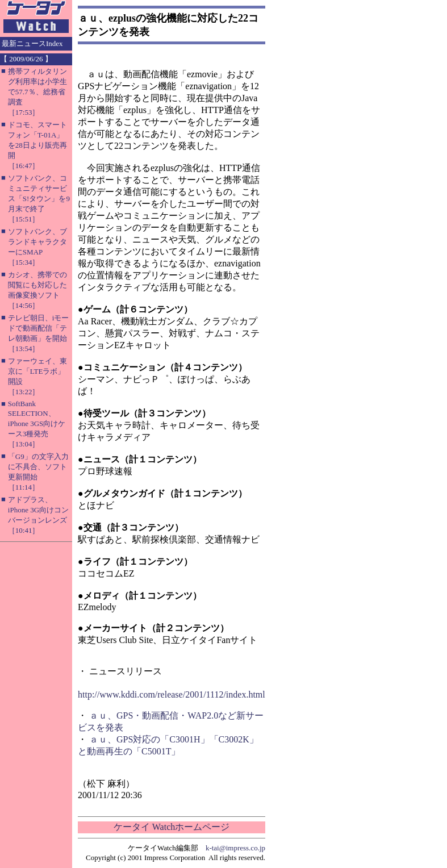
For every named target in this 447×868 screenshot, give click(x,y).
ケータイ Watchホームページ (172, 827)
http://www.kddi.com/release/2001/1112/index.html (172, 694)
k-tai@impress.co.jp (235, 848)
